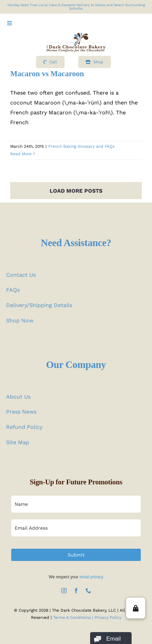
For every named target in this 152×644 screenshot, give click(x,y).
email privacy (91, 577)
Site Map (18, 442)
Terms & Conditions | (74, 617)
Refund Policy (24, 427)
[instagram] (64, 591)
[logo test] (76, 35)
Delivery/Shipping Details (39, 305)
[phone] (88, 591)
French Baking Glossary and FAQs (81, 146)
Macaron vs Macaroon (47, 74)
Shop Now (20, 320)
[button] (136, 608)
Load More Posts (76, 191)
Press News (21, 412)
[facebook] (76, 591)
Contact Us (21, 275)
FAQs (13, 290)
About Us (18, 397)
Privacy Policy (108, 617)
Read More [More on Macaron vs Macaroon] (21, 154)
